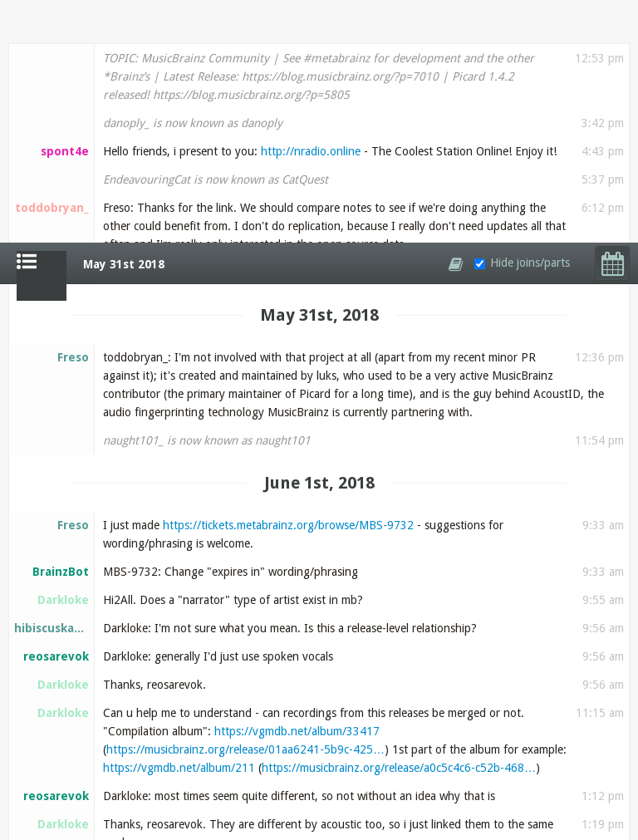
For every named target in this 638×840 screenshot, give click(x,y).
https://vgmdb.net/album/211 (179, 525)
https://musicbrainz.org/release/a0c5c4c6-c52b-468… (399, 525)
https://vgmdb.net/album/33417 (297, 489)
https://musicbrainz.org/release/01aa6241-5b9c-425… (245, 507)
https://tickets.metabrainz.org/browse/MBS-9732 (288, 282)
